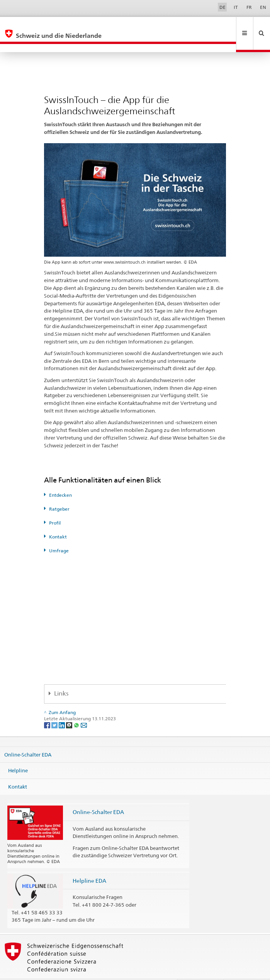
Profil (55, 506)
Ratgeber (59, 492)
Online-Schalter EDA (28, 738)
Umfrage (59, 534)
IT (236, 7)
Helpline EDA (89, 864)
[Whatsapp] (77, 708)
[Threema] (70, 708)
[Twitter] (55, 708)
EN (263, 7)
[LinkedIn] (62, 708)
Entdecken (60, 478)
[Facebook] (48, 708)
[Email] (84, 708)
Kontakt (58, 520)
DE (222, 7)
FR (249, 7)
